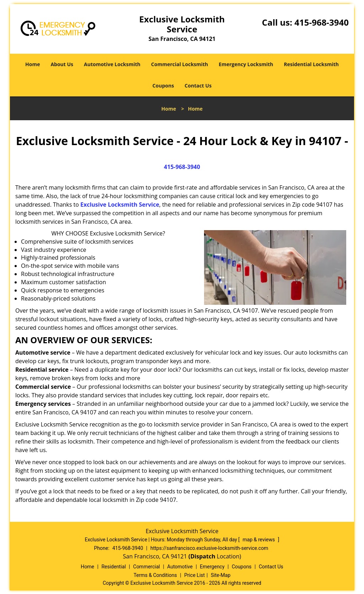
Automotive (180, 567)
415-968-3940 (322, 22)
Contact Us (198, 86)
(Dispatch (203, 556)
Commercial (147, 567)
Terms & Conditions (155, 575)
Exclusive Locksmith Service (120, 205)
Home (33, 64)
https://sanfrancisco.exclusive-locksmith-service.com (209, 548)
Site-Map (221, 575)
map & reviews (259, 540)
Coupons (163, 86)
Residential (114, 567)
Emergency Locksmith (246, 64)
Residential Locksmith (311, 64)
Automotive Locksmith (112, 64)
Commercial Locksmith (180, 64)
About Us (62, 64)
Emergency (212, 567)
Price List (194, 575)
